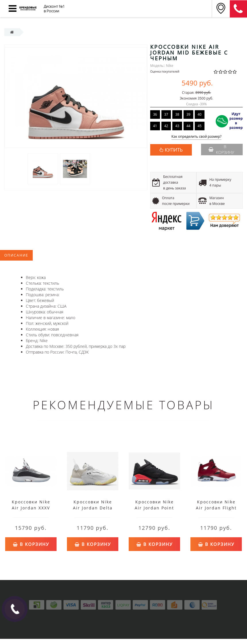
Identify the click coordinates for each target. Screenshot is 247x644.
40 (200, 114)
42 (166, 126)
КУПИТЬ (174, 150)
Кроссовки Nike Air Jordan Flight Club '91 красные (216, 508)
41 (155, 126)
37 (166, 114)
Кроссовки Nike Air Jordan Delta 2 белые (93, 508)
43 (177, 126)
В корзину (221, 149)
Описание (16, 255)
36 (155, 114)
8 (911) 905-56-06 (238, 9)
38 (177, 114)
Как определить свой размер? (197, 137)
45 (200, 126)
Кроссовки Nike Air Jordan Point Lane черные (154, 508)
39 (188, 114)
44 (188, 126)
